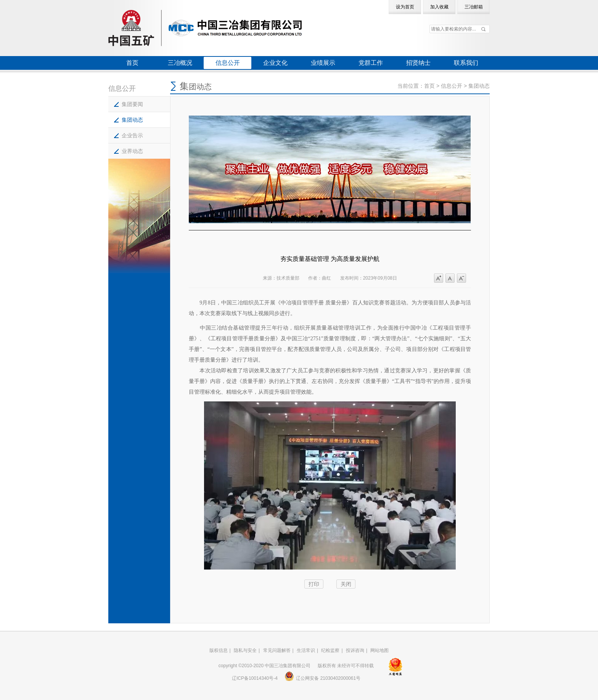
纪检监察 (330, 650)
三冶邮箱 (474, 7)
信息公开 (228, 63)
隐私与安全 (245, 650)
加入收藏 (439, 7)
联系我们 (466, 63)
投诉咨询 (355, 650)
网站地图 (379, 650)
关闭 (346, 584)
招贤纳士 (418, 63)
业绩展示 (323, 63)
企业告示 (132, 135)
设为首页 (405, 7)
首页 (132, 63)
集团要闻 (132, 104)
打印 (314, 584)
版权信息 (219, 650)
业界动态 (132, 151)
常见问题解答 (277, 650)
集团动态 (132, 120)
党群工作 (371, 63)
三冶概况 (180, 63)
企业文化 (275, 63)
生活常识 (306, 650)
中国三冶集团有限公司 (205, 28)
